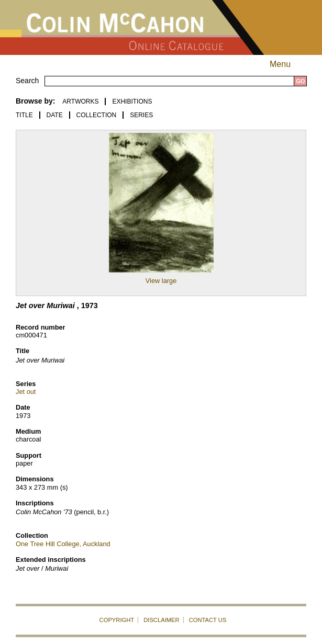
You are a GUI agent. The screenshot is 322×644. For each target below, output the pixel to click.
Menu (289, 64)
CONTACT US (208, 620)
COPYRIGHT (117, 620)
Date (55, 115)
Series (141, 115)
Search (27, 81)
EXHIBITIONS (132, 101)
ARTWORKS (80, 101)
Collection (97, 115)
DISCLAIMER (161, 620)
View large (161, 281)
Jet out (26, 392)
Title (24, 115)
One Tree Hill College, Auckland (63, 544)
